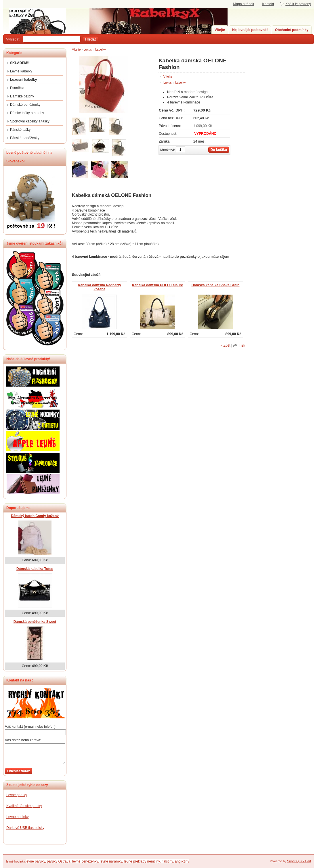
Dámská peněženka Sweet (35, 622)
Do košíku (219, 150)
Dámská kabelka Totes (35, 569)
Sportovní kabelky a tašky (30, 121)
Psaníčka (17, 88)
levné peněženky (85, 861)
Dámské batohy (22, 96)
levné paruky (35, 861)
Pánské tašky (20, 130)
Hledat (90, 39)
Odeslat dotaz (19, 771)
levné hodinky (15, 861)
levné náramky (111, 861)
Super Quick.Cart (299, 861)
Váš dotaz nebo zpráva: (23, 740)
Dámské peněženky (25, 105)
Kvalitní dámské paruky (24, 806)
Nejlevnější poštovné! (250, 30)
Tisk (242, 345)
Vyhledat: (13, 39)
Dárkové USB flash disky (25, 828)
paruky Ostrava (59, 861)
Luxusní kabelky (94, 49)
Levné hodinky (17, 817)
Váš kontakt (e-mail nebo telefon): (31, 727)
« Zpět (226, 345)
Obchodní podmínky (292, 30)
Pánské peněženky (25, 138)
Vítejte (220, 30)
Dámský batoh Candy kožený (35, 516)
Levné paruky (17, 795)
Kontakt (268, 4)
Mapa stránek (244, 4)
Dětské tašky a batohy (27, 113)
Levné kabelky (21, 71)
